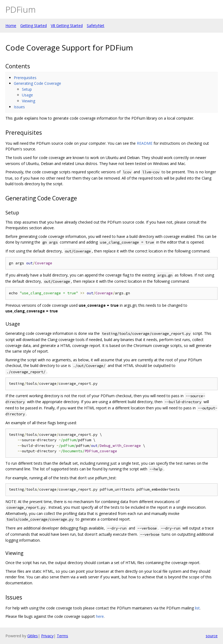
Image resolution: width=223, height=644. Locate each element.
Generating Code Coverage (37, 83)
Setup (27, 89)
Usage (27, 95)
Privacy (47, 636)
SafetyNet (96, 26)
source (212, 636)
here (100, 616)
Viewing (29, 101)
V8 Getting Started (67, 26)
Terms (62, 636)
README (145, 143)
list (197, 608)
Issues (19, 107)
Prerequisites (25, 78)
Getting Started (34, 26)
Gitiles (33, 636)
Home (11, 26)
